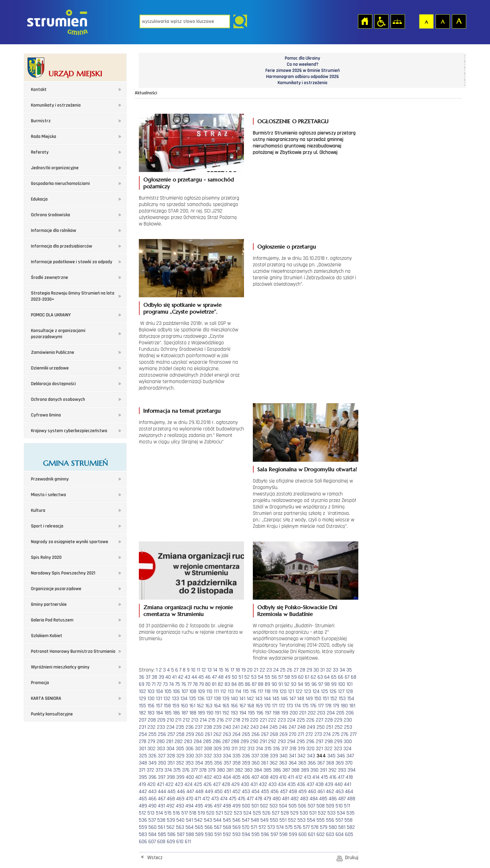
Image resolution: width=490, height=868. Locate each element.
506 (302, 806)
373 (159, 770)
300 (348, 741)
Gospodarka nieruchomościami (60, 184)
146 (284, 699)
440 (339, 784)
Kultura (38, 510)
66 (341, 677)
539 (171, 820)
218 (237, 720)
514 (159, 813)
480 (277, 799)
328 (171, 756)
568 (227, 827)
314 (259, 749)
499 (236, 806)
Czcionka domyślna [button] (426, 21)
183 (151, 713)
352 (180, 763)
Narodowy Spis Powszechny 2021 (63, 573)
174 (298, 706)
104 (159, 691)
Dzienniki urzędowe (50, 368)
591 (218, 834)
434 (282, 784)
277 (353, 734)
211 (178, 720)
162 (200, 706)
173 (290, 706)
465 (143, 799)
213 (195, 720)
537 (152, 820)
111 (216, 691)
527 (276, 813)
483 (304, 799)
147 (292, 699)
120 (283, 691)
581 (342, 827)
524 (247, 813)
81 (214, 684)
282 (179, 741)
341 (292, 756)
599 (293, 834)
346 (341, 756)
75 (178, 684)
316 (276, 749)
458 (293, 792)
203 (321, 713)
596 (265, 834)
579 (324, 827)
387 (286, 770)
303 (161, 749)
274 (327, 734)
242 (245, 727)
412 (299, 777)
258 (180, 734)
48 (221, 677)
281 (170, 741)
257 (171, 734)
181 (352, 706)
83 (227, 684)
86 (248, 684)
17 (232, 670)
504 (283, 806)
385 (267, 770)
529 (294, 813)
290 (254, 741)
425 (198, 784)
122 (299, 691)
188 (193, 713)
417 (341, 777)
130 (151, 699)
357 (227, 763)
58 (287, 677)
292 (272, 741)
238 (208, 727)
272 (309, 734)
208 (152, 720)
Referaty (40, 152)
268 (274, 734)
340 (283, 756)
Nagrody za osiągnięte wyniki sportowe (70, 542)
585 (162, 834)
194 (243, 713)
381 (230, 770)
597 (274, 834)
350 (162, 763)
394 (352, 770)
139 (226, 699)
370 (349, 763)
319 (301, 749)
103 (151, 691)
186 (176, 713)
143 (259, 699)
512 (142, 813)
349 (152, 763)
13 (209, 670)
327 (162, 756)
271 (301, 734)
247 (292, 727)
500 (246, 806)
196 (260, 713)
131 (159, 699)
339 (274, 756)
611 (188, 842)
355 (209, 763)
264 (236, 734)
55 (267, 677)
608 (161, 842)
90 (274, 684)
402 (208, 777)
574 (280, 827)
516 (176, 813)
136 (201, 699)
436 (301, 784)
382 (239, 770)
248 (301, 727)
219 (245, 720)
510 (339, 806)
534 (341, 813)
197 (268, 713)
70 (148, 684)
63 (320, 677)
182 (142, 713)
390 (314, 770)
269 (283, 734)
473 (215, 799)
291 (263, 741)
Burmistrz (41, 121)
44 (194, 677)
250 (321, 727)
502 (264, 806)
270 (293, 734)
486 (333, 799)
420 (151, 784)
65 (334, 677)
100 (341, 684)
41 (174, 677)
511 (347, 806)
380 (221, 770)
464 (349, 792)
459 (303, 792)
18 (238, 670)
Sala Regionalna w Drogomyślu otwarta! (307, 469)
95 (307, 684)
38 (154, 677)
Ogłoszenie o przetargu (287, 247)
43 (187, 677)
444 (162, 792)
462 (330, 792)
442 (143, 792)
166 (234, 706)
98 (327, 684)
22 (262, 670)
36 (142, 677)
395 (143, 777)
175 (305, 706)
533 (331, 813)
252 (339, 727)
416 (333, 777)
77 (190, 684)
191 (218, 713)
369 (340, 763)
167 (242, 706)
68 (354, 677)
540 (180, 820)
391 (323, 770)
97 (321, 684)
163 (209, 706)
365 (302, 763)
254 (143, 734)
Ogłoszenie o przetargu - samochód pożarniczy (189, 183)
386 (277, 770)
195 (251, 713)
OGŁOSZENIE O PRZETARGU (293, 121)
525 (257, 813)
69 (142, 684)
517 (185, 813)
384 (258, 770)
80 (208, 684)
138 (217, 699)
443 (152, 792)
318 (293, 749)
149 (309, 699)
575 (289, 827)
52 (247, 677)
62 (313, 677)
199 (285, 713)
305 (180, 749)
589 (199, 834)
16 (227, 670)
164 (217, 706)
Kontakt (39, 90)
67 (347, 677)
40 (168, 677)
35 (349, 670)
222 (272, 720)
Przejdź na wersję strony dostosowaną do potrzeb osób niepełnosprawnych (381, 21)
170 (267, 706)
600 (303, 834)
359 (246, 763)
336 (246, 756)
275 (336, 734)
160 (184, 706)
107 (185, 691)
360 (256, 763)
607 (152, 842)
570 (246, 827)
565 (199, 827)
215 (212, 720)
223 (282, 720)
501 (255, 806)
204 (331, 713)
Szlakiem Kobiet (47, 636)
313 (251, 749)
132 (167, 699)
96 (314, 684)
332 (208, 756)
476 (242, 799)
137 (209, 699)
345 (331, 756)
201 (303, 713)
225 (301, 720)
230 (348, 720)
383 (248, 770)
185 (168, 713)
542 (198, 820)
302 (151, 749)
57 (281, 677)
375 (177, 770)
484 (314, 799)
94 (300, 684)
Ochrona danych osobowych (58, 399)
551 (283, 820)
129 (142, 699)
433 (273, 784)
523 (238, 813)
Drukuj (352, 858)
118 (267, 691)
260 (199, 734)
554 (311, 820)
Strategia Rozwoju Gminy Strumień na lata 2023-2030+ (73, 296)
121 (291, 691)
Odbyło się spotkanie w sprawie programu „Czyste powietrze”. (182, 308)
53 (254, 677)
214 (203, 720)
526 (266, 813)
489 (143, 806)
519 (201, 813)
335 (236, 756)
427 (217, 784)
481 (286, 799)
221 (263, 720)
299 (338, 741)
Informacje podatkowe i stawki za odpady (72, 262)
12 (204, 670)
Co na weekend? (303, 64)
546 (236, 820)
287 (226, 741)
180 (344, 706)
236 (190, 727)
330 (190, 756)
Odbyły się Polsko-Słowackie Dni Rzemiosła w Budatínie (297, 611)
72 (159, 684)
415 (324, 777)
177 (321, 706)
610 (180, 842)
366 (312, 763)
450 (218, 792)
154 (351, 699)
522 (228, 813)
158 (167, 706)
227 (320, 720)
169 (259, 706)
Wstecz (155, 858)
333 (217, 756)
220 (254, 720)
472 (206, 799)
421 (160, 784)
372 (150, 770)
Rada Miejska (44, 137)
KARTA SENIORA (46, 698)
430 (245, 784)
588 (190, 834)
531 (313, 813)
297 (320, 741)
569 (236, 827)
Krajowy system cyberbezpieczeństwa (69, 431)
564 (190, 827)
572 (262, 827)
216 (220, 720)
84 (234, 684)
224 (291, 720)
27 (296, 670)
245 (274, 727)
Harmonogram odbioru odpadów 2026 (303, 77)
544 (217, 820)
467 (162, 799)
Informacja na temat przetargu (182, 411)
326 (152, 756)
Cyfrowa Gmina (46, 415)
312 (242, 749)
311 (234, 749)
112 (223, 691)
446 (181, 792)
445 (171, 792)
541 (189, 820)
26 (290, 670)
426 (208, 784)
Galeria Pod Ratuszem (52, 620)
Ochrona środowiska (51, 215)
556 (330, 820)
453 (246, 792)
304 (170, 749)
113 (231, 691)
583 (143, 834)
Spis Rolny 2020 (46, 557)
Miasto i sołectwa (48, 495)
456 (275, 792)
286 (217, 741)
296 (310, 741)
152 (334, 699)
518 (193, 813)
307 (199, 749)
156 (151, 706)
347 (350, 756)
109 (201, 691)
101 (349, 684)
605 (349, 834)
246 (283, 727)
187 (185, 713)
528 (285, 813)
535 (350, 813)
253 (348, 727)
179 (336, 706)
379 (212, 770)
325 (143, 756)
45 (201, 677)
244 (264, 727)
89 (267, 684)
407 (255, 777)
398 (171, 777)
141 (242, 699)
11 (198, 670)
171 (275, 706)
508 (321, 806)
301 (142, 749)
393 (342, 770)
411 (291, 777)
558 (348, 820)
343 (311, 756)
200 (294, 713)
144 (267, 699)
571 (254, 827)
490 (152, 806)
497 (218, 806)
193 (234, 713)
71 (154, 684)
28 (303, 670)
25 (283, 670)
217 (228, 720)
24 (276, 670)
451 (227, 792)
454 (256, 792)
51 (241, 677)
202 (312, 713)
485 (323, 799)
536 (143, 820)
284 (198, 741)
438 (320, 784)
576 (298, 827)
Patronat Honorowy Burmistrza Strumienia (73, 651)
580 (333, 827)
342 (301, 756)
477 (250, 799)
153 (342, 699)
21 (256, 670)
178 (328, 706)
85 (241, 684)
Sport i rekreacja (47, 526)
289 (245, 741)
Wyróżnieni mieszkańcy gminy (60, 667)
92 (287, 684)
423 (179, 784)
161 (192, 706)
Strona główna (365, 21)
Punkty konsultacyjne (52, 714)
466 (152, 799)
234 (170, 727)
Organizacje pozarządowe (56, 589)
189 (201, 713)
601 (312, 834)
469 (180, 799)
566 (209, 827)
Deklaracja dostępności (53, 384)
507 (311, 806)
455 (265, 792)
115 (246, 691)
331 (199, 756)
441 (348, 784)
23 (269, 670)
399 (180, 777)
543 (208, 820)
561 (161, 827)
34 (342, 670)
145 (276, 699)
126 (333, 691)
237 (199, 727)
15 (221, 670)
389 (305, 770)
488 (351, 799)
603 (330, 834)
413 (307, 777)
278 (143, 741)
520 (210, 813)
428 (226, 784)
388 (295, 770)
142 (250, 699)
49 (228, 677)
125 (324, 691)
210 (170, 720)
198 (276, 713)
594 (246, 834)
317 (285, 749)
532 (322, 813)
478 (259, 799)
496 (209, 806)
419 (142, 784)
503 (274, 806)
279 (151, 741)
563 (180, 827)
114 (238, 691)
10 (193, 670)
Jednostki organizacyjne (55, 168)
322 (328, 749)
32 (329, 670)
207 (143, 720)
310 (226, 749)
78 (195, 684)
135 (192, 699)
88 (261, 684)
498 (227, 806)
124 (316, 691)
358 (236, 763)
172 (282, 706)
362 (274, 763)
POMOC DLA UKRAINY (51, 315)
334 (227, 756)
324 (347, 749)
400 (190, 777)
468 (171, 799)
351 (171, 763)
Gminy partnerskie (49, 604)
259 (190, 734)
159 (176, 706)
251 (330, 727)
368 (330, 763)
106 (176, 691)
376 (186, 770)
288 (235, 741)
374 (168, 770)
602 (321, 834)
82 (220, 684)
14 (215, 670)
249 (311, 727)
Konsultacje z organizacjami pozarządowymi (58, 334)
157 (159, 706)
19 (243, 670)
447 (190, 792)
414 (316, 777)
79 (201, 684)
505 (293, 806)
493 (180, 806)
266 (256, 734)
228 (329, 720)
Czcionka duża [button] (459, 21)
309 (217, 749)
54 (261, 677)
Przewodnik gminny (50, 479)
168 (251, 706)
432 (263, 784)
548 (255, 820)
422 (169, 784)
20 (250, 670)
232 (151, 727)
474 (224, 799)
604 (340, 834)
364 (293, 763)
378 (203, 770)
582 (351, 827)
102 (142, 691)
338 (264, 756)
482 (295, 799)
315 (268, 749)
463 (340, 792)
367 (321, 763)
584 (152, 834)
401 (199, 777)
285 (207, 741)
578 (315, 827)
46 (208, 677)
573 (271, 827)
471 (198, 799)
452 (236, 792)
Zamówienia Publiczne (53, 352)
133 (175, 699)
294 (291, 741)
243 (255, 727)
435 (292, 784)
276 (345, 734)
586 (171, 834)
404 (227, 777)
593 (236, 834)
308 (208, 749)
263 (227, 734)
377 (194, 770)
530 (304, 813)
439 (329, 784)
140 (234, 699)
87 (254, 684)
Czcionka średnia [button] (442, 21)
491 (161, 806)
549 (264, 820)
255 (152, 734)
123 (307, 691)
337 (255, 756)
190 (210, 713)
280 (161, 741)
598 (283, 834)
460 (312, 792)
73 (165, 684)
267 (265, 734)
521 (219, 813)
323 (338, 749)
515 (168, 813)
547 (246, 820)
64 (327, 677)
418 (349, 777)
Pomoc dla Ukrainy (303, 58)
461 (321, 792)
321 (319, 749)
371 (142, 770)
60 (301, 677)
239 (217, 727)
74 (171, 684)
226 (310, 720)
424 (189, 784)
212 (186, 720)
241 (236, 727)
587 (181, 834)
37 (148, 677)
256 (162, 734)
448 (199, 792)
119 (275, 691)
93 (294, 684)
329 (180, 756)
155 (142, 706)
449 (209, 792)
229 (338, 720)
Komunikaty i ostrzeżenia (56, 105)
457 (284, 792)
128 (349, 691)
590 (209, 834)
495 (199, 806)
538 (161, 820)
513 (151, 813)
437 (310, 784)
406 (246, 777)
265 (246, 734)
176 (313, 706)
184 (159, 713)
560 (152, 827)
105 (168, 691)
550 (274, 820)
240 (227, 727)
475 (233, 799)
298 (329, 741)
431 (254, 784)
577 (306, 827)
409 (274, 777)
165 (226, 706)
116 (253, 691)
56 (274, 677)
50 (234, 677)
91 (281, 684)
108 (193, 691)
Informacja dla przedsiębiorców (62, 246)
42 (181, 677)
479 (267, 799)
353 (190, 763)
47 (214, 677)
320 (310, 749)
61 (307, 677)
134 (184, 699)
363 (283, 763)
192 (226, 713)
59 (294, 677)
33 (336, 670)
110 (209, 691)
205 (340, 713)
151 (326, 699)
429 (235, 784)
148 (301, 699)
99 (334, 684)
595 (256, 834)
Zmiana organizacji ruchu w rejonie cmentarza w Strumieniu (188, 611)
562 (170, 827)
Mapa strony (397, 21)
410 (283, 777)
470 (190, 799)
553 (301, 820)
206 (350, 713)
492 (170, 806)
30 (316, 670)
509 (330, 806)
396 (152, 777)
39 (161, 677)
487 (342, 799)
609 (171, 842)
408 (264, 777)
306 (190, 749)
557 (339, 820)
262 (217, 734)
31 (322, 670)
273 (318, 734)
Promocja (40, 683)
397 (162, 777)
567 (218, 827)
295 (301, 741)
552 (292, 820)
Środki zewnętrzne (50, 278)
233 (161, 727)
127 (341, 691)
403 (217, 777)
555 (321, 820)
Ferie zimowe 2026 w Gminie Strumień (303, 70)
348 (143, 763)
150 (318, 699)
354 (199, 763)
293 (282, 741)
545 (227, 820)
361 (265, 763)
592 (227, 834)
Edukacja (39, 199)
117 (260, 691)
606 (143, 842)
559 (143, 827)
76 (184, 684)
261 (208, 734)
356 (218, 763)
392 (332, 770)
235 (180, 727)
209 (161, 720)
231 (142, 727)
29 (309, 670)
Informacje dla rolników (54, 231)
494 (190, 806)
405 (236, 777)
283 (188, 741)
